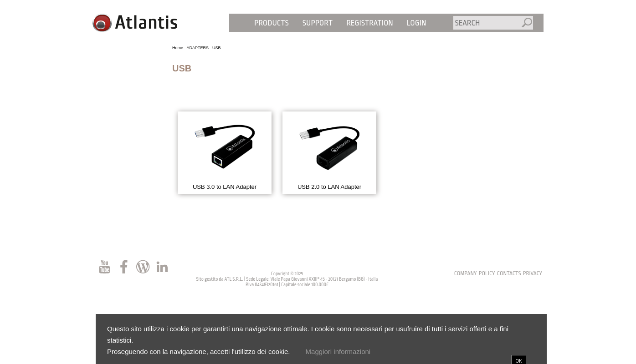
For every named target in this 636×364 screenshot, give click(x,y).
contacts (509, 273)
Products (272, 23)
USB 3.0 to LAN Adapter (225, 187)
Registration (370, 23)
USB (217, 48)
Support (318, 23)
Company (466, 273)
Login (417, 23)
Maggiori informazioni (338, 351)
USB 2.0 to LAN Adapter (329, 187)
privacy (533, 273)
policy (487, 273)
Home (178, 48)
